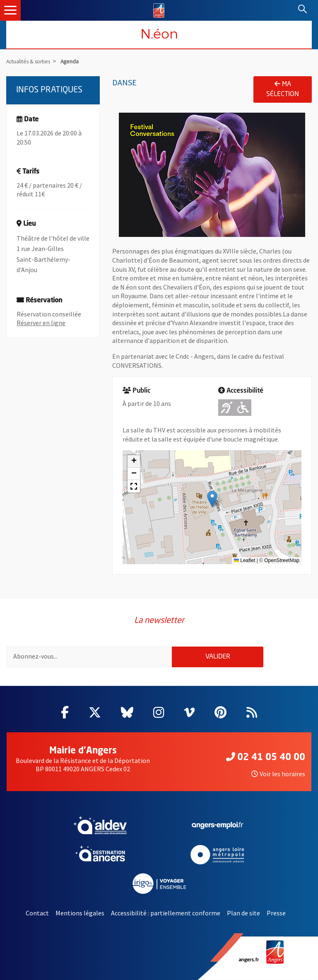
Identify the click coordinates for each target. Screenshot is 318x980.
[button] (212, 499)
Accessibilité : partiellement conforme (166, 913)
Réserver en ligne (41, 323)
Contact (37, 913)
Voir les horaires (278, 774)
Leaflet (245, 560)
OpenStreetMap (282, 560)
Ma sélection (283, 89)
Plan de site (243, 913)
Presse (276, 913)
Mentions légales (80, 913)
